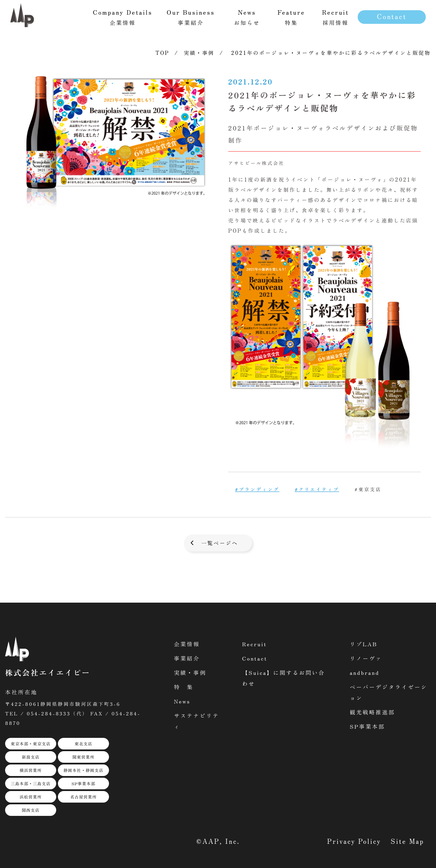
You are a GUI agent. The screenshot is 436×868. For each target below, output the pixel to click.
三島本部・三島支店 (30, 783)
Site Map (407, 841)
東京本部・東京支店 (30, 743)
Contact (392, 16)
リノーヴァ (366, 658)
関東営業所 (83, 757)
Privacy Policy (354, 841)
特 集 (184, 687)
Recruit (255, 644)
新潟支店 (31, 757)
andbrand (365, 672)
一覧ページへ (220, 543)
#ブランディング (257, 489)
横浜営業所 (30, 770)
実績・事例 (199, 53)
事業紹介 (187, 658)
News (182, 701)
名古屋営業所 (83, 797)
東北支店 (83, 743)
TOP (163, 53)
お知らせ (247, 17)
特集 (291, 17)
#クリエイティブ (317, 489)
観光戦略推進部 (372, 712)
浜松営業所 (30, 797)
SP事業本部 (83, 783)
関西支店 (31, 810)
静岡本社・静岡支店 (83, 770)
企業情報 (187, 644)
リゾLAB (364, 644)
